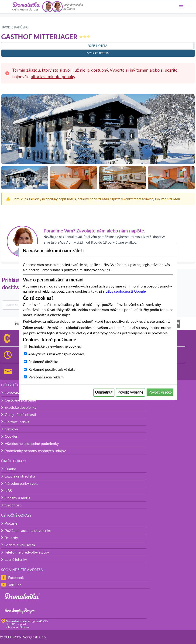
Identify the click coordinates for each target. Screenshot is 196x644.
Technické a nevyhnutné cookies (55, 346)
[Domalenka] (26, 7)
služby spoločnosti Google (124, 291)
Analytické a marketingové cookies (56, 354)
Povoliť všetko (160, 392)
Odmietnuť (104, 392)
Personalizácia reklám (46, 377)
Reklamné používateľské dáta (52, 369)
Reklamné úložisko (43, 362)
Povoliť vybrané (131, 392)
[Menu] (181, 7)
